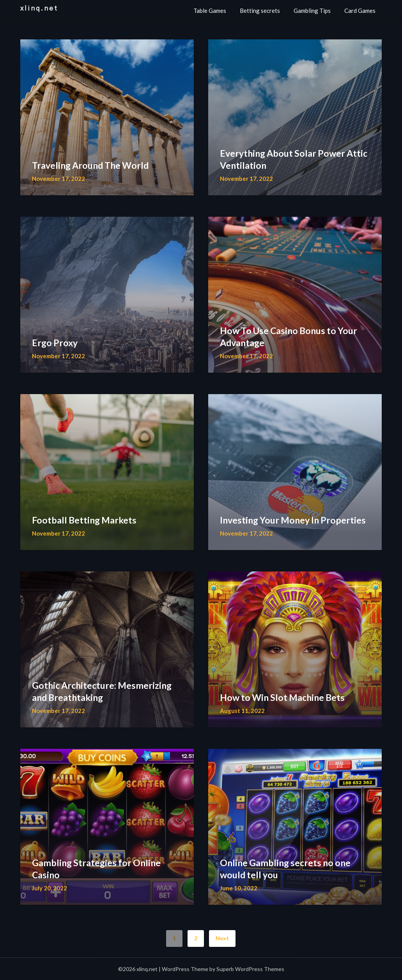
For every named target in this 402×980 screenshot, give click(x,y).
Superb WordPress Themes (250, 969)
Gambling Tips (312, 11)
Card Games (360, 11)
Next (222, 938)
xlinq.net (39, 8)
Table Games (210, 11)
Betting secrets (260, 11)
